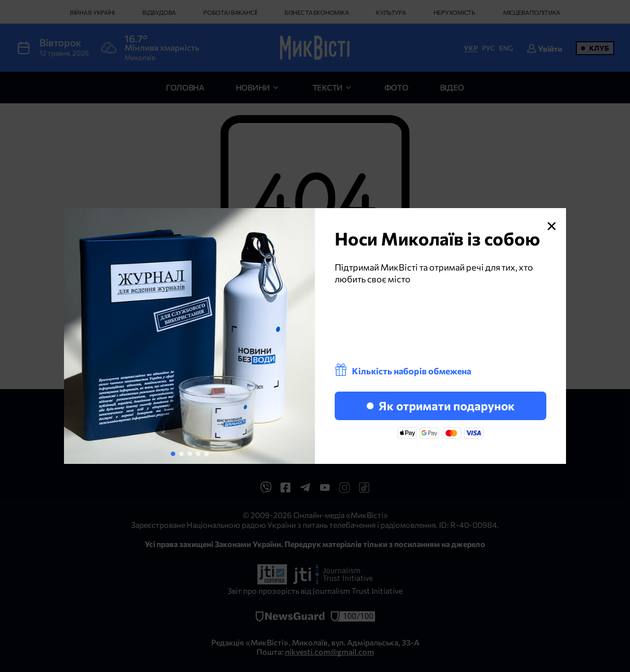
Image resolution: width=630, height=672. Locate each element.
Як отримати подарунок (441, 406)
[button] (173, 454)
